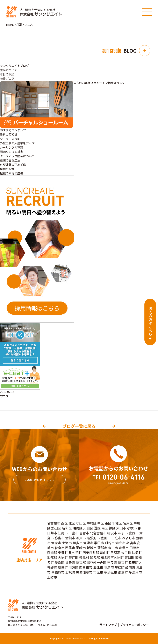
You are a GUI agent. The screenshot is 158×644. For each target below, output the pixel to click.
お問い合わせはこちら (39, 480)
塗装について (9, 70)
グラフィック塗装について (17, 156)
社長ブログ (7, 79)
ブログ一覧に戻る (79, 426)
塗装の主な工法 (10, 160)
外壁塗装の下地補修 (13, 165)
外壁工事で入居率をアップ (17, 143)
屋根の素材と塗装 (12, 173)
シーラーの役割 (10, 139)
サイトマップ (108, 625)
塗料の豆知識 (9, 134)
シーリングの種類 (12, 147)
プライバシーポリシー (134, 625)
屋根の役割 (7, 169)
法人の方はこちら (150, 321)
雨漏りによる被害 (12, 152)
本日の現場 (7, 74)
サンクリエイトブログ (14, 66)
